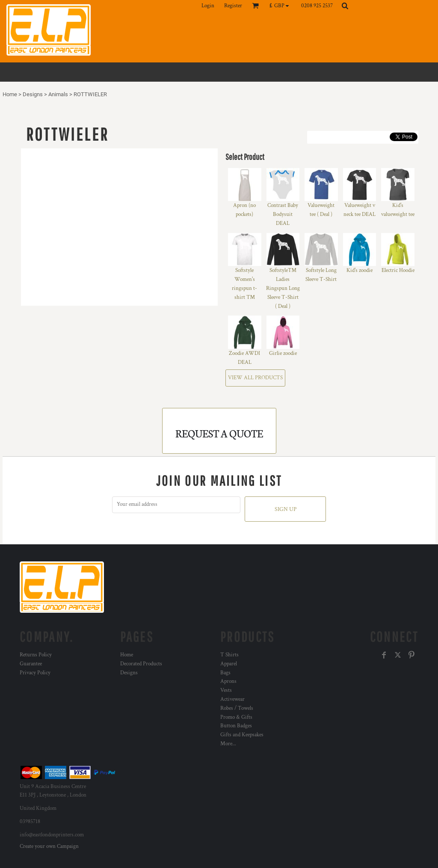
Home (10, 94)
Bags (225, 673)
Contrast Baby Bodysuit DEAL (283, 214)
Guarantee (31, 664)
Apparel (229, 664)
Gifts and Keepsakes (242, 735)
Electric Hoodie (398, 270)
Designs (33, 94)
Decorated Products (141, 664)
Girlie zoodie (283, 353)
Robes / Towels (237, 708)
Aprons (228, 681)
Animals (58, 94)
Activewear (232, 699)
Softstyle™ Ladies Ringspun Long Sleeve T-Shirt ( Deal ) (283, 288)
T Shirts (229, 655)
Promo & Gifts (236, 717)
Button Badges (236, 726)
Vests (226, 690)
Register (233, 6)
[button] (281, 6)
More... (228, 744)
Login (208, 6)
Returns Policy (36, 655)
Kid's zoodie (360, 270)
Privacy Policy (35, 673)
